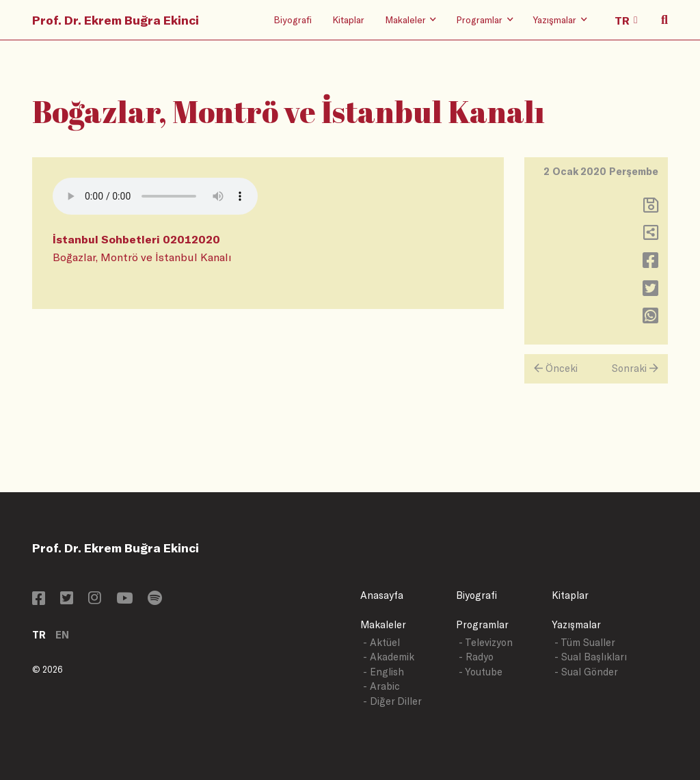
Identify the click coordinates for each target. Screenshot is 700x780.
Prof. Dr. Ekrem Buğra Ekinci (116, 20)
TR (39, 635)
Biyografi (293, 19)
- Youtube (481, 672)
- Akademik (389, 657)
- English (383, 672)
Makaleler (383, 624)
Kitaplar (348, 19)
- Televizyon (486, 642)
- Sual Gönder (586, 672)
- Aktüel (381, 642)
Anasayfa (382, 595)
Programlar (482, 624)
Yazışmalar (576, 624)
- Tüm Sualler (585, 642)
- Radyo (476, 657)
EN (62, 635)
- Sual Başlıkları (591, 657)
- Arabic (381, 686)
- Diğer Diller (392, 701)
